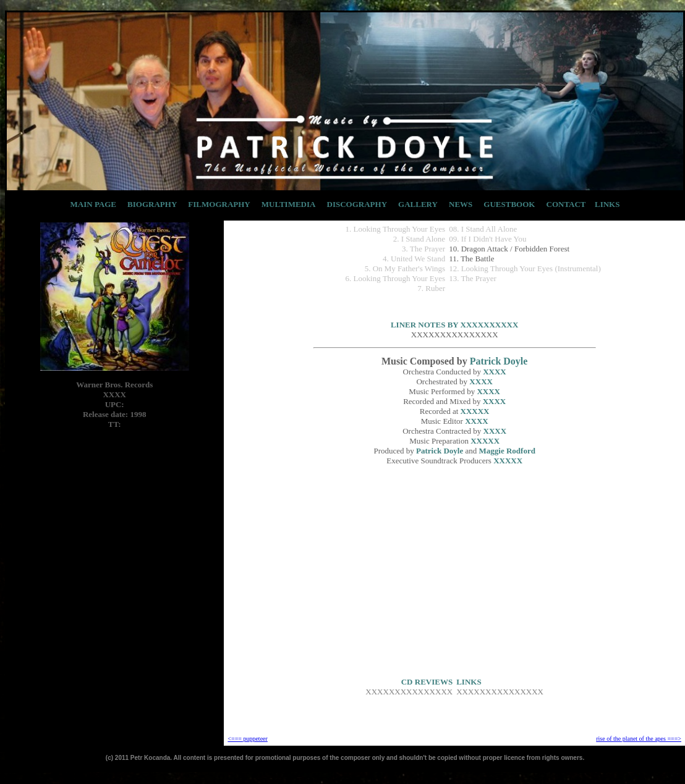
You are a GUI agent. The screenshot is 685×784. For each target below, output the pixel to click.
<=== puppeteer (247, 739)
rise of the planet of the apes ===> (639, 739)
